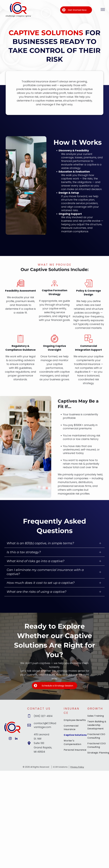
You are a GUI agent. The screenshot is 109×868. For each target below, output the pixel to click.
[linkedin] (16, 739)
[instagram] (10, 739)
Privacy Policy (77, 767)
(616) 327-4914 (43, 716)
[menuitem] (75, 721)
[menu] (103, 9)
